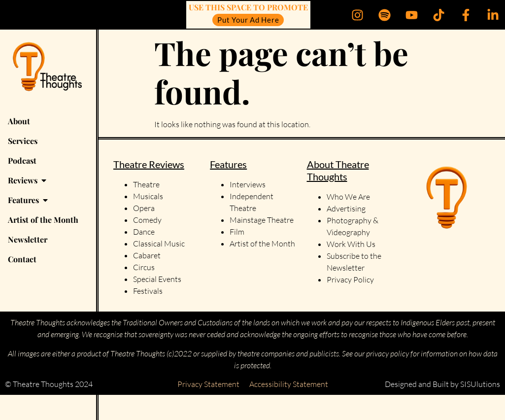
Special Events (157, 279)
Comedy (147, 220)
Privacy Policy (350, 280)
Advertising (346, 209)
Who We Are (348, 197)
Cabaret (147, 255)
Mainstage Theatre (262, 220)
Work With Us (352, 244)
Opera (144, 208)
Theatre (146, 184)
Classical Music (159, 244)
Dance (144, 232)
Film (237, 232)
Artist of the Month (262, 244)
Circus (144, 267)
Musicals (148, 196)
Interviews (248, 184)
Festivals (148, 291)
